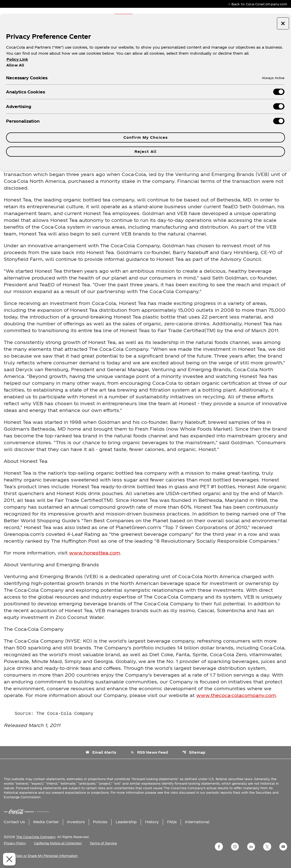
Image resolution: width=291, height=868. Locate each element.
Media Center (46, 822)
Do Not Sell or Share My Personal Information (41, 856)
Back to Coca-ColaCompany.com (257, 4)
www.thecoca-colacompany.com (236, 695)
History (152, 822)
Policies (100, 822)
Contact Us (14, 822)
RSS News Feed (149, 752)
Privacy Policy (15, 843)
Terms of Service (103, 843)
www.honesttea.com (95, 553)
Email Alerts (101, 752)
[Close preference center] (283, 23)
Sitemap (194, 752)
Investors (76, 822)
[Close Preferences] (8, 859)
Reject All (145, 151)
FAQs (172, 822)
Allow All (15, 65)
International (197, 822)
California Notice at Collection (58, 843)
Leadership (126, 822)
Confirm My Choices (145, 137)
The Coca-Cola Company (36, 837)
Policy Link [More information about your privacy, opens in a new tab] (17, 59)
